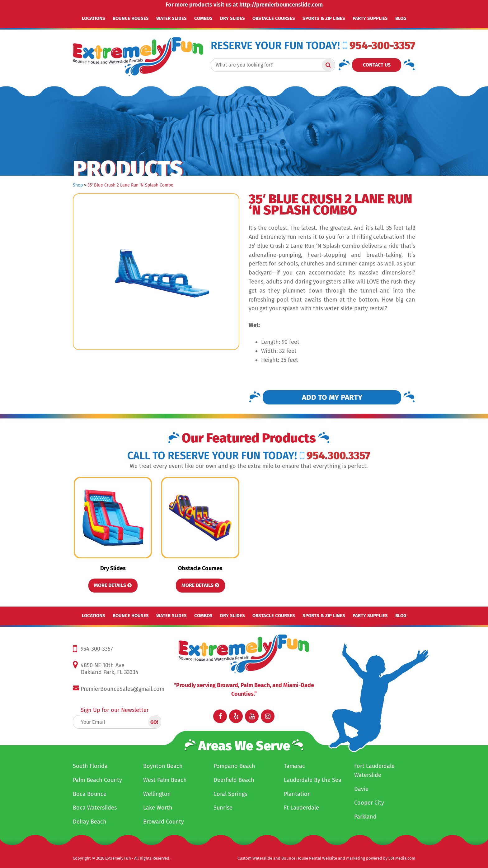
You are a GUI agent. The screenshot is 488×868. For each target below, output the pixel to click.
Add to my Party (332, 397)
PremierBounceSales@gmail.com (122, 689)
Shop (78, 185)
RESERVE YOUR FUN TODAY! (275, 46)
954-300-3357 (379, 46)
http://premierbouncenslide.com (281, 5)
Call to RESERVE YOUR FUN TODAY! (212, 456)
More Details (113, 585)
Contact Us (377, 65)
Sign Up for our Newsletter (115, 710)
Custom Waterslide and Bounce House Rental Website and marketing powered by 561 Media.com (326, 858)
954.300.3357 (335, 456)
